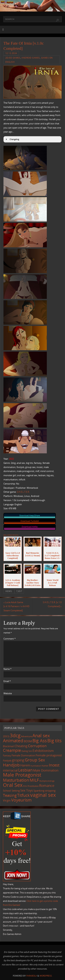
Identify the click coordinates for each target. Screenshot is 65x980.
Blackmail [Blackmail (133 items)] (8, 746)
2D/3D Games (13, 58)
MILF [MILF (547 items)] (34, 780)
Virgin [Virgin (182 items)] (7, 800)
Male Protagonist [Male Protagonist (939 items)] (22, 775)
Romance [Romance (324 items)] (47, 785)
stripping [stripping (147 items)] (50, 791)
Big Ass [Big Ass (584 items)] (40, 741)
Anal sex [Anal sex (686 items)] (41, 735)
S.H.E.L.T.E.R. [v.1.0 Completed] (52, 604)
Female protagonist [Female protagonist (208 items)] (49, 755)
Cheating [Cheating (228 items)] (21, 746)
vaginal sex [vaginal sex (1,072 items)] (43, 795)
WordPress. (46, 976)
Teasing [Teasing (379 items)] (10, 795)
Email (7, 681)
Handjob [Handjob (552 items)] (11, 765)
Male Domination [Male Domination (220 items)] (46, 770)
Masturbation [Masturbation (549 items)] (16, 780)
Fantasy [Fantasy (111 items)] (7, 756)
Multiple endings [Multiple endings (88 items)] (47, 781)
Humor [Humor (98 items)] (45, 766)
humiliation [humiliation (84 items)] (36, 766)
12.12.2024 (11, 53)
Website (8, 693)
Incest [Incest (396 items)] (54, 765)
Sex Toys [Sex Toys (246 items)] (27, 790)
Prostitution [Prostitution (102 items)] (33, 786)
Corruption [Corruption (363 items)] (37, 746)
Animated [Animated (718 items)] (13, 741)
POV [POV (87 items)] (25, 786)
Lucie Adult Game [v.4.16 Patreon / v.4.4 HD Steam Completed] (16, 607)
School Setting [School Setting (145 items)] (11, 791)
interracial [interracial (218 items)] (10, 770)
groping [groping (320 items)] (18, 760)
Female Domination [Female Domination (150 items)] (23, 755)
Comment (10, 639)
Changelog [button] (12, 139)
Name (7, 669)
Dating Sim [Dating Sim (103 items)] (27, 751)
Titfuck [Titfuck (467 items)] (23, 795)
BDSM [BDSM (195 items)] (28, 741)
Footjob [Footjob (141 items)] (7, 760)
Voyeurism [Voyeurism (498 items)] (21, 800)
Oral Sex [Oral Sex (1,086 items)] (13, 785)
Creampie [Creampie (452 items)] (12, 750)
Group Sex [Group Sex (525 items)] (35, 760)
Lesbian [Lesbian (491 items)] (25, 770)
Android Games (31, 58)
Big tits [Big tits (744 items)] (54, 741)
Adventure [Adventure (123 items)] (26, 736)
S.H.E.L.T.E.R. (23, 492)
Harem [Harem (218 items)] (25, 765)
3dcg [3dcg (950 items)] (15, 735)
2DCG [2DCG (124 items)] (6, 736)
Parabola (32, 976)
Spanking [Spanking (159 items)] (39, 791)
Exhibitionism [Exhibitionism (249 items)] (43, 751)
